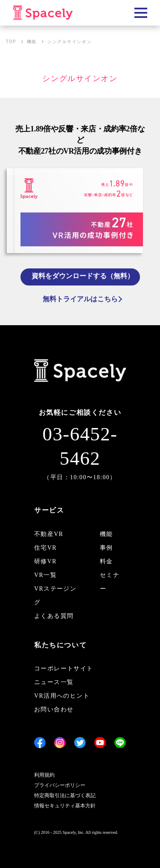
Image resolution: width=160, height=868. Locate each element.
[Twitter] (80, 743)
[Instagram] (60, 743)
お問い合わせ (54, 709)
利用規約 (44, 775)
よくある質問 (54, 616)
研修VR (45, 561)
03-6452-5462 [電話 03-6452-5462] (80, 446)
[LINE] (120, 743)
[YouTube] (100, 743)
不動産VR (49, 534)
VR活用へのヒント (62, 696)
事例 (106, 548)
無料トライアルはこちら (80, 299)
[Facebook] (40, 743)
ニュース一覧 (54, 682)
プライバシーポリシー (60, 785)
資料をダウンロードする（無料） (83, 276)
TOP (11, 41)
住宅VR (45, 548)
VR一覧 (45, 575)
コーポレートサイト (64, 668)
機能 (32, 41)
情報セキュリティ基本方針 (65, 806)
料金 (106, 561)
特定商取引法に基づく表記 (65, 795)
